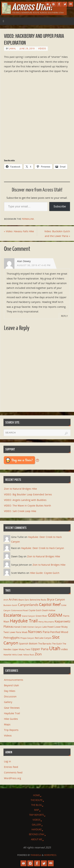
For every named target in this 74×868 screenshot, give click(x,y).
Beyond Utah (11, 685)
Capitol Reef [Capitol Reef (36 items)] (50, 604)
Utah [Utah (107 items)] (55, 648)
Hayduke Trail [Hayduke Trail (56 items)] (24, 621)
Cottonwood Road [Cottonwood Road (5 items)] (20, 610)
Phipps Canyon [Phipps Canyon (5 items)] (27, 638)
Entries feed (11, 767)
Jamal (13, 49)
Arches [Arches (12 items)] (13, 599)
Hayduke (37, 829)
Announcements (14, 680)
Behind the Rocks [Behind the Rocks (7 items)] (38, 600)
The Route (37, 800)
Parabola (36, 855)
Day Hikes (10, 691)
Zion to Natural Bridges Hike (20, 489)
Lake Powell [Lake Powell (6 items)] (48, 627)
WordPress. (50, 855)
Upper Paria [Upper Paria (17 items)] (40, 649)
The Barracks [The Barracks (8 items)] (45, 644)
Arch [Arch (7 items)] (6, 600)
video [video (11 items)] (64, 649)
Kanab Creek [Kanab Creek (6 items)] (20, 627)
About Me (37, 839)
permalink (28, 219)
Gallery (8, 702)
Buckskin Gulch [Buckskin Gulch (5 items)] (10, 605)
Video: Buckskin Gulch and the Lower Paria (57, 234)
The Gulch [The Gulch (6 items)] (57, 644)
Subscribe (60, 206)
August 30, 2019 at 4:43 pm (34, 265)
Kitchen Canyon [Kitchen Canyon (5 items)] (34, 627)
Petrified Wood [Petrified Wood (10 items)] (59, 632)
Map (37, 810)
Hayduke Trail (12, 713)
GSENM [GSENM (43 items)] (55, 615)
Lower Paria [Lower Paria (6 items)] (15, 632)
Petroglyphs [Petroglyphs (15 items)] (12, 638)
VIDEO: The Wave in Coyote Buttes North (28, 506)
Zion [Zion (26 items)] (38, 654)
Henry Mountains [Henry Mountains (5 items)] (46, 622)
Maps (7, 724)
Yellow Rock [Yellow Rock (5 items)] (29, 655)
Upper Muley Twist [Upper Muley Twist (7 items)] (21, 649)
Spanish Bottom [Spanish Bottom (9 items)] (28, 643)
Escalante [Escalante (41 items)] (12, 615)
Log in (7, 761)
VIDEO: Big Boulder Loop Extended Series (28, 494)
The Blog (36, 805)
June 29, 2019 (27, 49)
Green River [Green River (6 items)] (41, 616)
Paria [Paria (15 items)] (46, 632)
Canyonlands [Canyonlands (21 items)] (28, 605)
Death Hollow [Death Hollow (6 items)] (49, 610)
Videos (42, 49)
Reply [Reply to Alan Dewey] (65, 316)
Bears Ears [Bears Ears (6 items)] (24, 600)
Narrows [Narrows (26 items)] (35, 632)
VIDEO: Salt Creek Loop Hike (20, 511)
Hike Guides (11, 719)
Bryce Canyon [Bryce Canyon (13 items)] (56, 599)
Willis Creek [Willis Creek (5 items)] (17, 655)
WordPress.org (13, 778)
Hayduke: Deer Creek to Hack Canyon (43, 548)
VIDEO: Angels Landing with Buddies (25, 500)
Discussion (10, 696)
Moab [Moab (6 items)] (25, 632)
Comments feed (13, 772)
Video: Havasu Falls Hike (19, 231)
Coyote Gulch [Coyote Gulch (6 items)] (35, 610)
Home (36, 795)
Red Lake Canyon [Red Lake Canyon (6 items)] (43, 638)
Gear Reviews (12, 708)
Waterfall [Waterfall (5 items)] (7, 655)
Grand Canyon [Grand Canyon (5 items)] (28, 616)
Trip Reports (11, 730)
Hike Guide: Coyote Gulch (45, 573)
